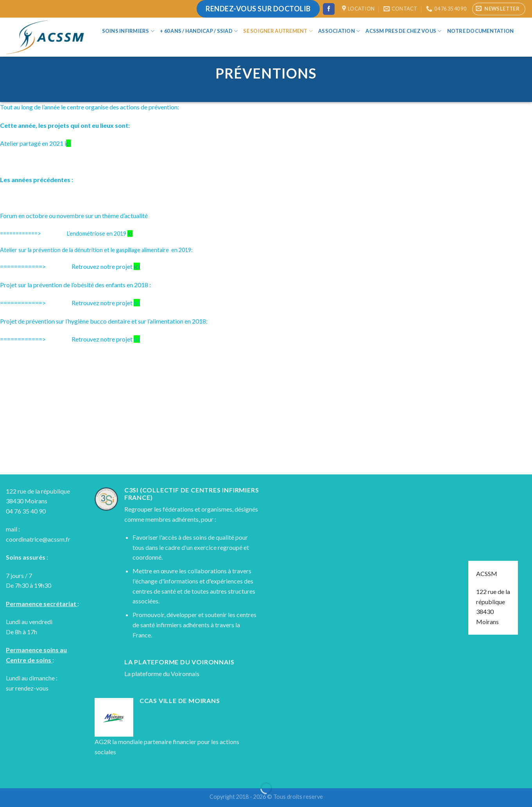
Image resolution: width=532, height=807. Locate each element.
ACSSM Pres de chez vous (403, 31)
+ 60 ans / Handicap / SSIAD (199, 31)
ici (130, 234)
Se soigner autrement (278, 31)
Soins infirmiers (128, 31)
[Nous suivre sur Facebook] (329, 9)
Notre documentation (481, 31)
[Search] (106, 45)
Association (339, 31)
